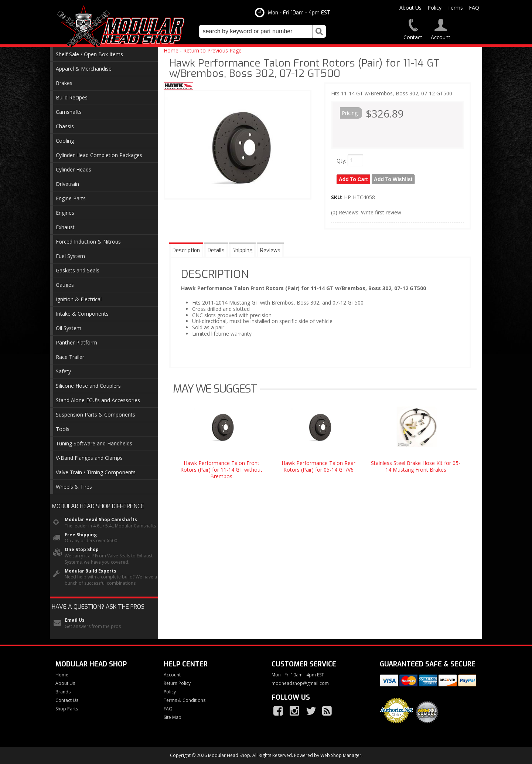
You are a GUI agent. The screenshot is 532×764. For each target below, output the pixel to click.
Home (171, 50)
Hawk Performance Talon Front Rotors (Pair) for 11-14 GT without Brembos (221, 470)
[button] (262, 31)
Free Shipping (81, 535)
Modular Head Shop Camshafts (101, 520)
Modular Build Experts (91, 571)
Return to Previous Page (212, 50)
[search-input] (256, 31)
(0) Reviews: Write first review (366, 212)
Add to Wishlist (393, 179)
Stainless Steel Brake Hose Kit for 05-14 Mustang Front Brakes (416, 466)
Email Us (75, 620)
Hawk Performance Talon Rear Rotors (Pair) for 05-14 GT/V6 (318, 466)
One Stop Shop (82, 550)
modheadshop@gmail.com (300, 683)
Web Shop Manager (341, 755)
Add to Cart (353, 179)
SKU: (337, 197)
